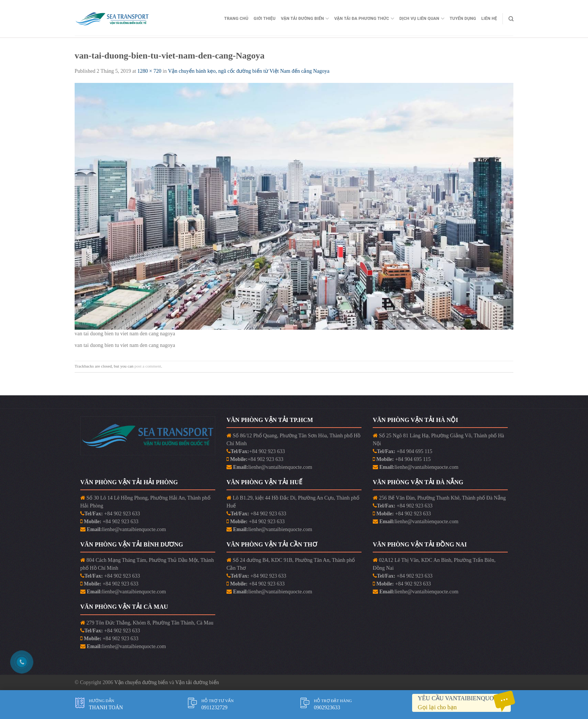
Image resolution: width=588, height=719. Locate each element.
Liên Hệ (489, 19)
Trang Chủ (236, 19)
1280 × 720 (149, 71)
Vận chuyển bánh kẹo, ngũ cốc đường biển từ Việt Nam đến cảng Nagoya (249, 71)
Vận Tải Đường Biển (305, 19)
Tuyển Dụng (463, 19)
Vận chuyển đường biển (142, 682)
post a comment (148, 366)
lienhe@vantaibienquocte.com (280, 467)
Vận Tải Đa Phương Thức (364, 19)
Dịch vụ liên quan (422, 19)
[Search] (511, 19)
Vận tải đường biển (197, 682)
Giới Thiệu (265, 19)
